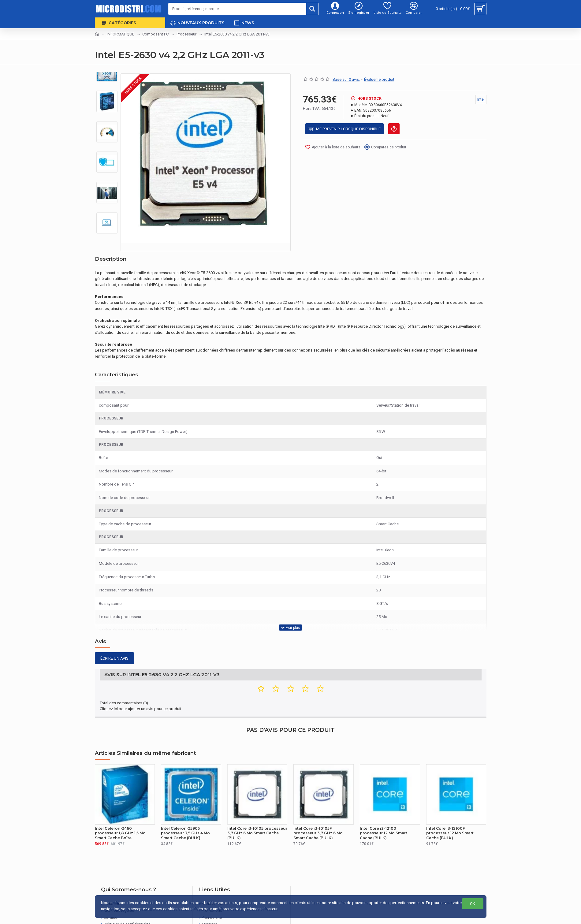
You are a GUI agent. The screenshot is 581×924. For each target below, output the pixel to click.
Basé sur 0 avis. (346, 79)
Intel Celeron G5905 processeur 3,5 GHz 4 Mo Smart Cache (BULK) (185, 810)
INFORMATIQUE (121, 34)
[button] (107, 235)
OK (473, 904)
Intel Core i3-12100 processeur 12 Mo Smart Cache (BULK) (384, 810)
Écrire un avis (114, 643)
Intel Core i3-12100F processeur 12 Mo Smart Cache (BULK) (450, 810)
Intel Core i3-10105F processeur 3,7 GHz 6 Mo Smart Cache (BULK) (318, 810)
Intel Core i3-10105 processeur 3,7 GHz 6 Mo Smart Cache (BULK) (257, 810)
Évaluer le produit (379, 79)
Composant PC (155, 34)
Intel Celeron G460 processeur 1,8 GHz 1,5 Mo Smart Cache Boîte (120, 810)
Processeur (186, 34)
